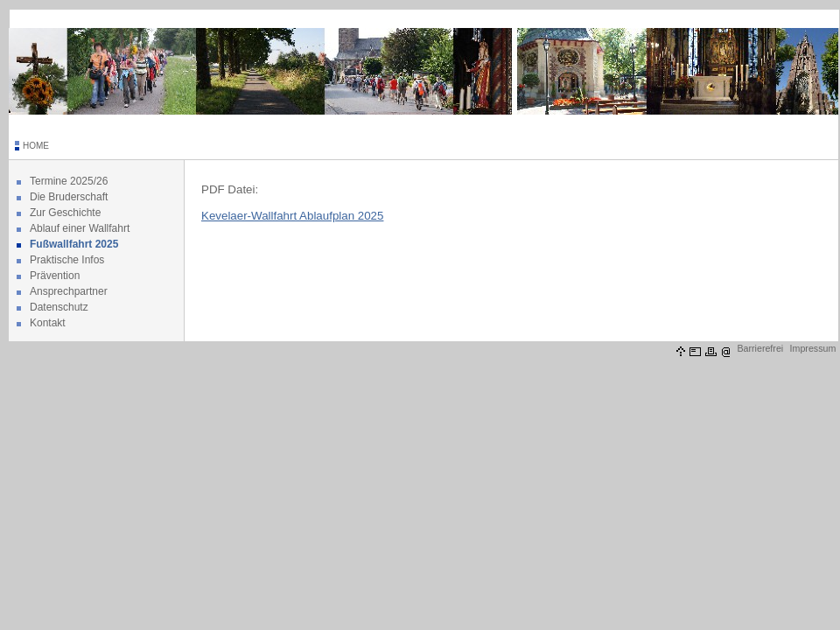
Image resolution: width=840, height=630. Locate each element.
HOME (36, 146)
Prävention (55, 276)
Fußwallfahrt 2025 (74, 244)
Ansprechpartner (69, 291)
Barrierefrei (760, 348)
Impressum (813, 348)
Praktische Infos (67, 260)
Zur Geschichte (65, 213)
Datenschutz (59, 307)
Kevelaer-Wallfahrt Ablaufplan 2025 (292, 216)
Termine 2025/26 (69, 181)
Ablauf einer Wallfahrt (80, 228)
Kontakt (48, 323)
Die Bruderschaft (69, 197)
